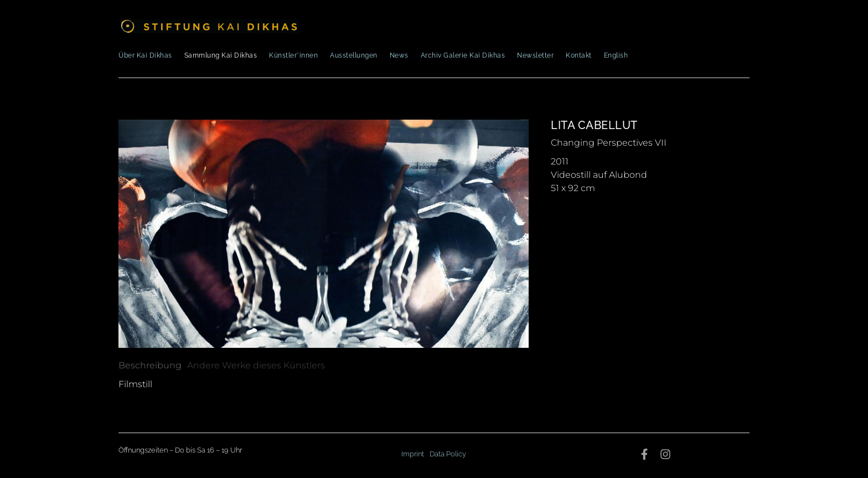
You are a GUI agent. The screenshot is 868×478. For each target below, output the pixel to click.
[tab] (150, 366)
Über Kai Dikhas (145, 55)
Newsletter (535, 55)
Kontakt (579, 55)
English (616, 55)
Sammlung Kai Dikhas (221, 55)
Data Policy (448, 454)
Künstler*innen (293, 55)
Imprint (413, 454)
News (399, 55)
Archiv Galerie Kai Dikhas (463, 55)
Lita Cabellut (594, 125)
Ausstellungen (354, 55)
